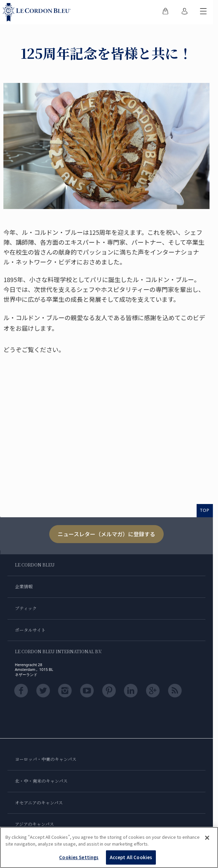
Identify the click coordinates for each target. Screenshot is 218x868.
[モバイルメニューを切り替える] (203, 12)
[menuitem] (165, 12)
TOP (205, 510)
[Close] (207, 838)
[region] (109, 847)
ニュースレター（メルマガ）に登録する (106, 534)
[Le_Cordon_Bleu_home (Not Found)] (38, 12)
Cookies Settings (79, 857)
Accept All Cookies (131, 857)
